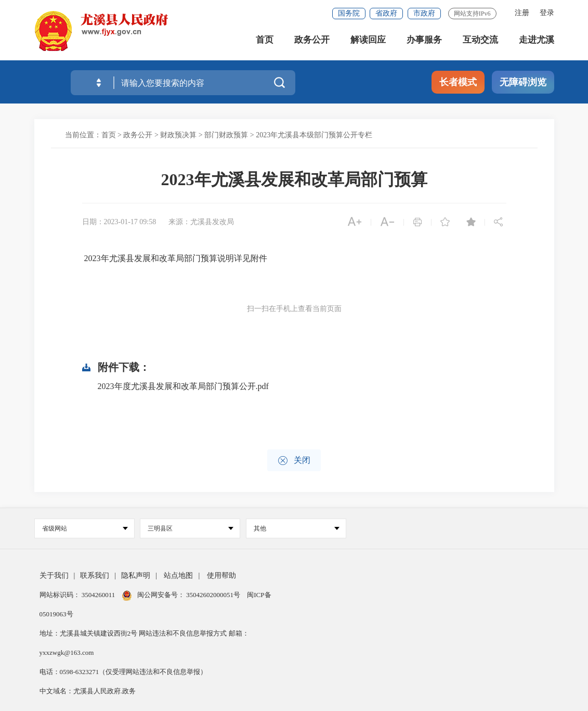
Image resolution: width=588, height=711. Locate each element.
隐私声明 (136, 576)
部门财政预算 (226, 135)
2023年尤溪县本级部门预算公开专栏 (314, 135)
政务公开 (312, 41)
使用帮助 (221, 576)
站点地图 (178, 576)
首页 (265, 41)
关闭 (294, 461)
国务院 (349, 13)
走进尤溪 (537, 41)
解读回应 (368, 41)
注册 (522, 13)
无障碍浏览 (523, 82)
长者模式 (458, 82)
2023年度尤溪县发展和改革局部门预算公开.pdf (183, 386)
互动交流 (480, 41)
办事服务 (424, 41)
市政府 (424, 13)
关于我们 (54, 576)
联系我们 (95, 576)
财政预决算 (178, 135)
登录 (547, 13)
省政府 (386, 13)
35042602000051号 (214, 595)
